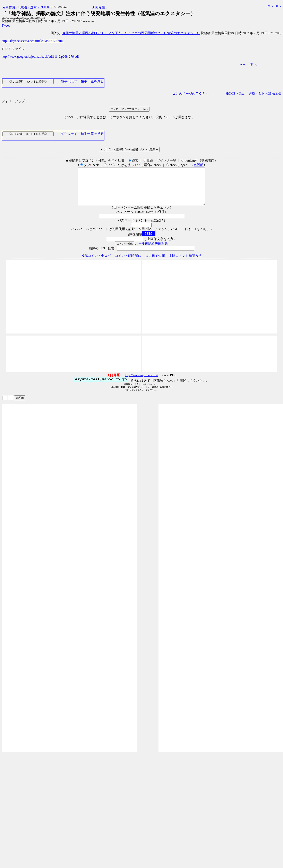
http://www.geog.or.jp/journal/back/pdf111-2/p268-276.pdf (40, 57)
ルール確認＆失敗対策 (152, 251)
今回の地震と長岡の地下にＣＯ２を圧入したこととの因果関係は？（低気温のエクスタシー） (131, 33)
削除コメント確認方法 (185, 263)
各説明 (199, 165)
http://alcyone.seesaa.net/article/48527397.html (33, 41)
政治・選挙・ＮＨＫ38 (37, 7)
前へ (278, 6)
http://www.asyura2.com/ (141, 382)
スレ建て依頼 (155, 263)
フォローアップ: (14, 101)
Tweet (6, 25)
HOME (230, 94)
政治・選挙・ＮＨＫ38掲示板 (260, 94)
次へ (270, 6)
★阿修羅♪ (10, 7)
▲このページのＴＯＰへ (190, 94)
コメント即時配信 (128, 263)
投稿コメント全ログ (96, 263)
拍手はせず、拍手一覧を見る (82, 81)
